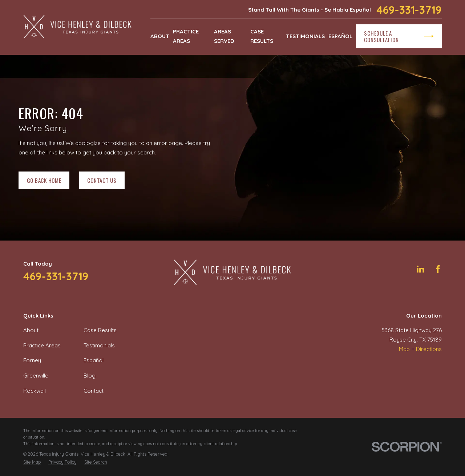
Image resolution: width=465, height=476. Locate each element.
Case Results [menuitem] (262, 36)
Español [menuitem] (340, 36)
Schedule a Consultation (399, 36)
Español (94, 360)
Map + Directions (420, 349)
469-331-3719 (409, 10)
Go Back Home (44, 180)
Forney (32, 360)
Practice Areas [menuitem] (186, 36)
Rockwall (35, 391)
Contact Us (102, 180)
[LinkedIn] (420, 269)
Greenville (36, 376)
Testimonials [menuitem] (305, 36)
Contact (94, 391)
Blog (90, 376)
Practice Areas (42, 345)
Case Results (100, 330)
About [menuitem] (160, 36)
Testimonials (99, 345)
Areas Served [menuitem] (224, 36)
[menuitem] (32, 462)
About (31, 330)
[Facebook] (438, 269)
